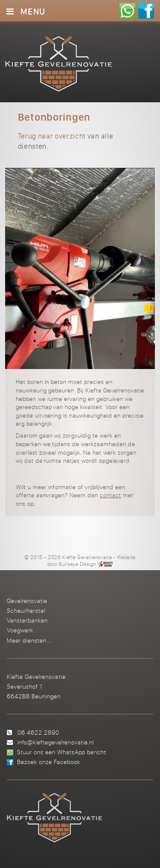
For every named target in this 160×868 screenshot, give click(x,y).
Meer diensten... (29, 640)
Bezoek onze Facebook (49, 762)
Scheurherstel (26, 610)
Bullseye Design (77, 564)
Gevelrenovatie (27, 601)
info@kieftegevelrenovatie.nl (56, 742)
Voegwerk (20, 630)
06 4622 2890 (38, 732)
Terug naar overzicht (52, 136)
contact (111, 495)
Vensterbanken (27, 620)
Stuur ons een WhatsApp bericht (62, 752)
